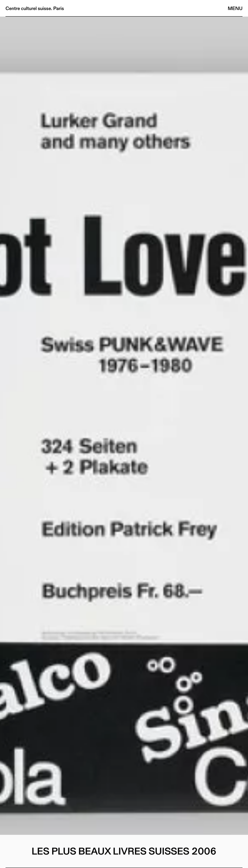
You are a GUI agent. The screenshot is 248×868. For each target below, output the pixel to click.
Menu (235, 8)
